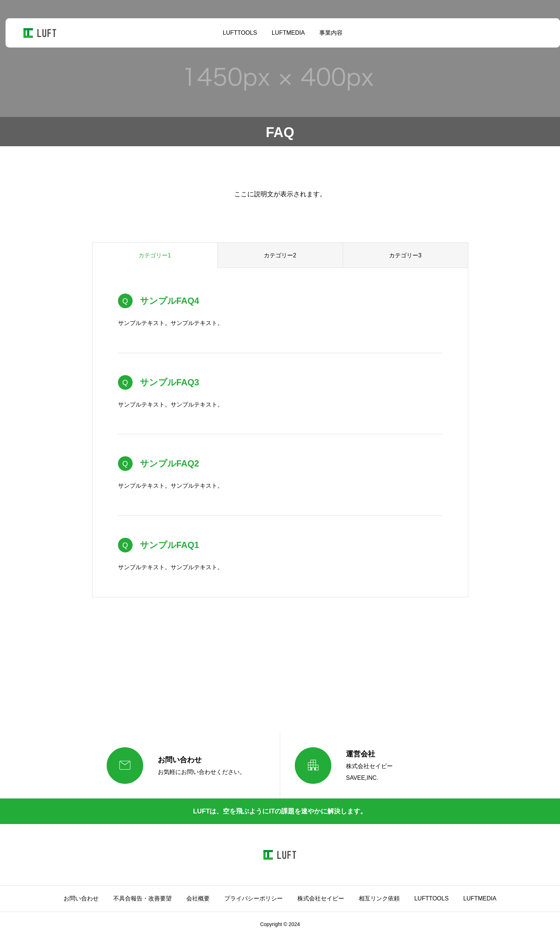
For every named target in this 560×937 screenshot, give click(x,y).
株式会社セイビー (321, 898)
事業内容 (328, 33)
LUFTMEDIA (285, 33)
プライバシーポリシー (254, 898)
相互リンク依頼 (379, 898)
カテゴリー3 (405, 255)
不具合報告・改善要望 (142, 898)
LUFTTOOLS (237, 33)
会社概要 (198, 898)
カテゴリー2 (280, 255)
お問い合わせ (81, 898)
